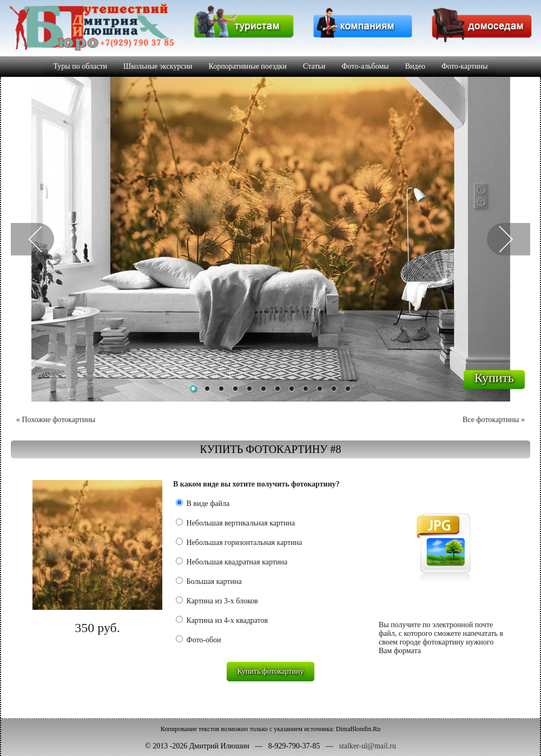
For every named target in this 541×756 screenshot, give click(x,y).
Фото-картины (465, 66)
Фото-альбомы (365, 66)
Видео (415, 66)
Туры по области (80, 66)
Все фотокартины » (494, 420)
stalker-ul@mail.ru (367, 746)
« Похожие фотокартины (56, 420)
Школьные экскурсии (158, 66)
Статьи (314, 66)
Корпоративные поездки (248, 66)
